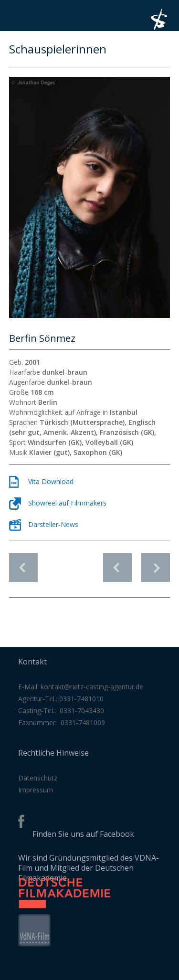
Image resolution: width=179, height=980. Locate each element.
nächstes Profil (156, 563)
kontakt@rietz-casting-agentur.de (92, 687)
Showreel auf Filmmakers (67, 503)
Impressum (36, 790)
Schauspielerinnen (23, 568)
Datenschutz (38, 778)
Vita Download (51, 481)
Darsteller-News (53, 524)
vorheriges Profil (117, 563)
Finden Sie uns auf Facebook (83, 834)
